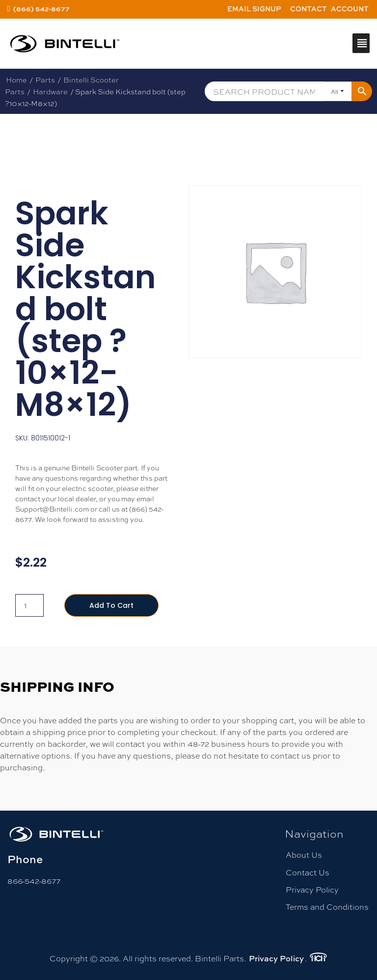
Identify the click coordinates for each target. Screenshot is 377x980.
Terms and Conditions (327, 907)
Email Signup (254, 9)
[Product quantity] (29, 605)
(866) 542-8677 (41, 9)
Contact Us (308, 872)
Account (350, 9)
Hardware (50, 91)
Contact (309, 9)
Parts (45, 80)
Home (16, 80)
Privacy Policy (312, 889)
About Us (304, 855)
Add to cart (111, 605)
